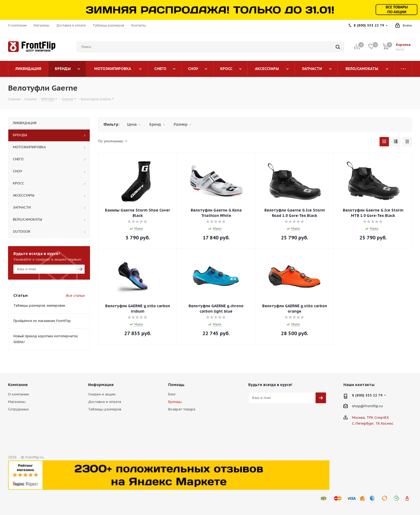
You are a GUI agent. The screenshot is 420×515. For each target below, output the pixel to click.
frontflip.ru (374, 406)
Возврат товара (182, 409)
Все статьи (75, 296)
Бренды (175, 402)
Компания (18, 385)
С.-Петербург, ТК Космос (373, 423)
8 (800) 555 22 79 (369, 25)
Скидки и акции (102, 394)
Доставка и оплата (105, 402)
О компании (18, 394)
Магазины (17, 402)
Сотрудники (18, 409)
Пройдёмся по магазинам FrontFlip (42, 321)
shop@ (358, 406)
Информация (101, 385)
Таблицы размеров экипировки (39, 305)
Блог (172, 394)
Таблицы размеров (105, 409)
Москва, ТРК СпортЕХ (370, 418)
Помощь (176, 385)
